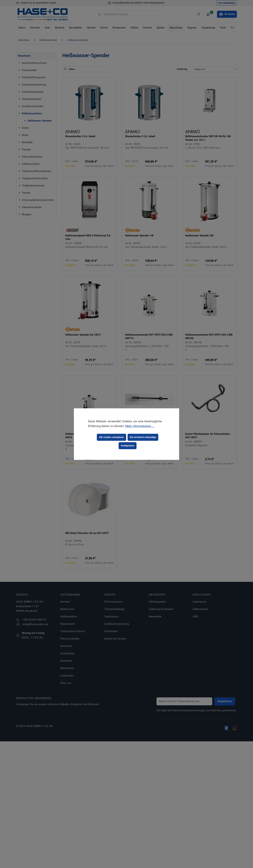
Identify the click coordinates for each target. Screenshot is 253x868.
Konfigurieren (128, 446)
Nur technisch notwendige (143, 437)
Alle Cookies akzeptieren (111, 437)
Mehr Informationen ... (140, 426)
